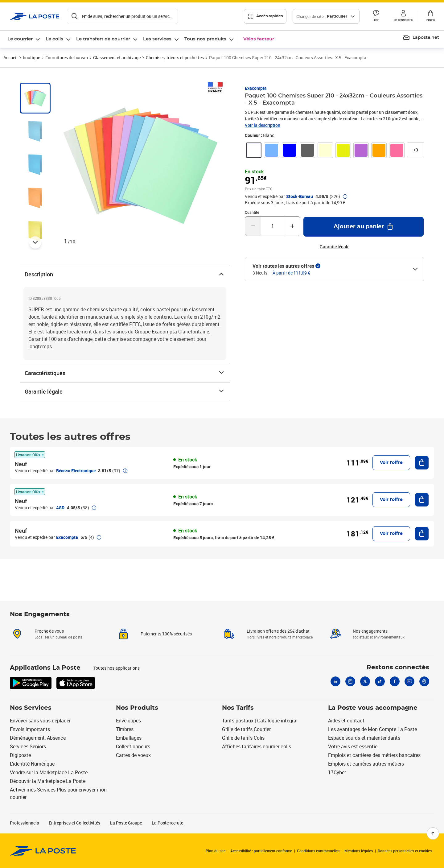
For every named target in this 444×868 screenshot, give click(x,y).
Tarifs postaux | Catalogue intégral (260, 721)
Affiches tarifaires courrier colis (257, 746)
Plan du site (216, 851)
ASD (60, 508)
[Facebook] (395, 681)
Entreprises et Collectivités (74, 823)
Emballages (129, 738)
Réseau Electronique (76, 471)
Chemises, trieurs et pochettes (175, 58)
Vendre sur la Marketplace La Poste (49, 772)
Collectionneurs (133, 746)
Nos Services (31, 708)
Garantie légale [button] (335, 247)
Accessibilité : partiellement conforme (261, 851)
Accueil (10, 58)
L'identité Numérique (32, 764)
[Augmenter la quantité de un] (292, 226)
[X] (365, 681)
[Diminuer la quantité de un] (253, 226)
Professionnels (24, 823)
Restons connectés (398, 668)
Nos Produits (137, 708)
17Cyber (337, 772)
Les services (157, 39)
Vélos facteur (259, 39)
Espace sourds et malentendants (364, 738)
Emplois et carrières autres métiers (366, 764)
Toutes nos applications (117, 668)
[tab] (35, 98)
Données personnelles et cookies (405, 851)
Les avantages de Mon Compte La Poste (372, 729)
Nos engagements (370, 631)
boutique (31, 58)
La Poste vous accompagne (373, 708)
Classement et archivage (117, 58)
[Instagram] (350, 681)
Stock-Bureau (300, 196)
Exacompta (256, 88)
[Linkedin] (335, 681)
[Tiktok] (380, 681)
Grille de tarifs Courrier (246, 729)
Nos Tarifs (238, 708)
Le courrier (20, 39)
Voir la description (263, 125)
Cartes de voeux (133, 755)
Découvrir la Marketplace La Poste (48, 781)
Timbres (125, 729)
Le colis (54, 39)
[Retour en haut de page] (433, 833)
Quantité (252, 212)
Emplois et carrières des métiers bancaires (374, 755)
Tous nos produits (205, 39)
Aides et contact (346, 721)
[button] (376, 16)
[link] (254, 150)
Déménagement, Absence (38, 738)
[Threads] (424, 681)
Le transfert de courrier (103, 39)
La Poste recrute (167, 823)
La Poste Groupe (126, 823)
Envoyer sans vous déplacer (40, 721)
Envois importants (30, 729)
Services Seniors (28, 746)
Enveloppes (128, 721)
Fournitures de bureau (67, 58)
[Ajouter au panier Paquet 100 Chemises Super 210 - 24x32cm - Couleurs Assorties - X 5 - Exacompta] (364, 227)
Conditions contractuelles (318, 851)
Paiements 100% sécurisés (166, 634)
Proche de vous (49, 631)
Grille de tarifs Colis (243, 738)
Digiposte (20, 755)
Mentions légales (359, 851)
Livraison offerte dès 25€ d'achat (278, 631)
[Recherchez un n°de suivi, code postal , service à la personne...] (122, 16)
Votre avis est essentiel (353, 746)
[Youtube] (409, 681)
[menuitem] (24, 39)
